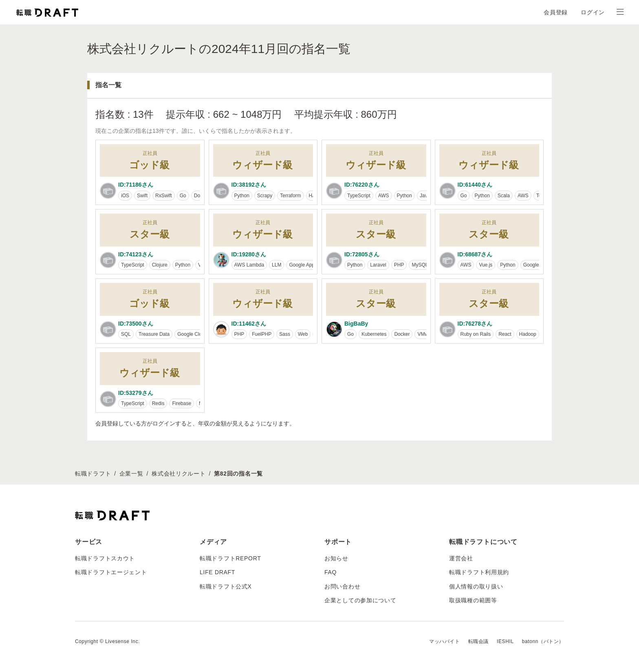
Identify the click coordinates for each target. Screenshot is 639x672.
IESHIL (505, 641)
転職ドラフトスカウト (105, 558)
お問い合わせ (342, 586)
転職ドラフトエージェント (111, 572)
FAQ (331, 572)
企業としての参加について (360, 600)
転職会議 (478, 641)
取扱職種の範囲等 (473, 600)
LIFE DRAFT (217, 572)
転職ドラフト (93, 474)
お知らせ (336, 558)
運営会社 (461, 558)
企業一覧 (131, 474)
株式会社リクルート (178, 474)
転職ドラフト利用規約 (479, 572)
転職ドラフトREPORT (230, 558)
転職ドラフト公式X (226, 586)
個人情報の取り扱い (476, 586)
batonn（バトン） (543, 641)
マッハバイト (445, 641)
